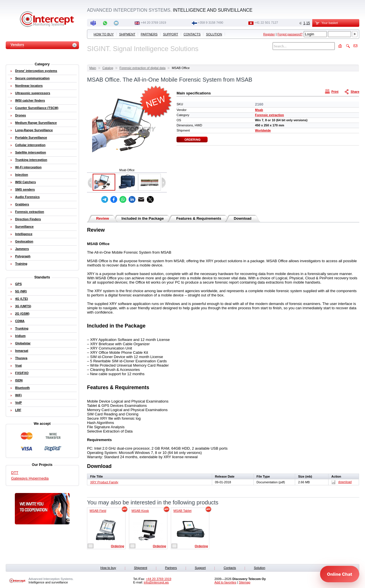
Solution (214, 34)
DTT (15, 473)
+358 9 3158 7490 (211, 23)
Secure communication (32, 78)
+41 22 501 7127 (266, 23)
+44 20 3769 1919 (153, 23)
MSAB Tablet (182, 511)
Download (243, 218)
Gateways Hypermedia (30, 478)
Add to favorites (225, 582)
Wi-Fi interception (28, 167)
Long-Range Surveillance (34, 130)
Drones (21, 115)
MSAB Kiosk (140, 511)
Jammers (22, 249)
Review (103, 218)
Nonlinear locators (29, 86)
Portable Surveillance (31, 138)
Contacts (192, 34)
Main (93, 68)
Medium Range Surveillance (36, 123)
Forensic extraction (269, 115)
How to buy (104, 34)
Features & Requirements (199, 218)
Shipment (127, 34)
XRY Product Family (104, 482)
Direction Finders (28, 219)
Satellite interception (31, 152)
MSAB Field (98, 511)
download (341, 482)
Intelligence (24, 234)
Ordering (117, 546)
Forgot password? (290, 34)
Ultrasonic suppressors (33, 93)
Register (269, 34)
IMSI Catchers (26, 182)
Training (21, 264)
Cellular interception (30, 145)
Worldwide (263, 130)
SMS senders (25, 189)
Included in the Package (143, 218)
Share (352, 91)
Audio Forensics (27, 197)
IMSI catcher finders (30, 100)
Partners (149, 34)
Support (171, 34)
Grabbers (22, 204)
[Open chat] (340, 574)
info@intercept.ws (156, 582)
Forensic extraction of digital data (142, 68)
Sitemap (244, 582)
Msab (259, 110)
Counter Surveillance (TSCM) (37, 108)
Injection (22, 175)
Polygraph (23, 256)
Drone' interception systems (36, 71)
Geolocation (24, 241)
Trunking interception (31, 160)
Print (332, 91)
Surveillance (24, 227)
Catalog (108, 68)
